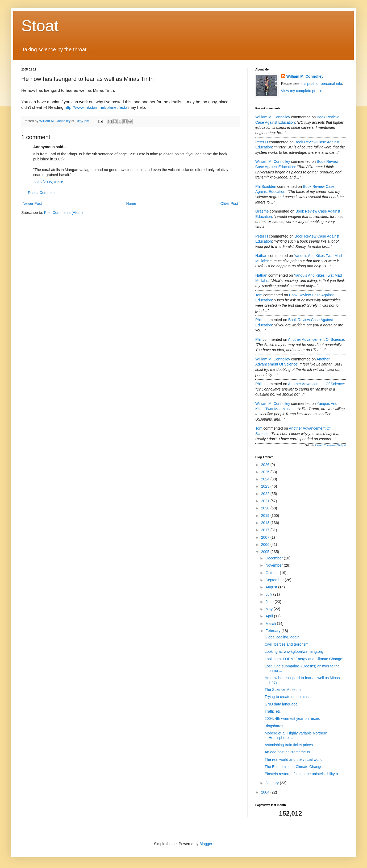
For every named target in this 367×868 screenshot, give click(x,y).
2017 (266, 530)
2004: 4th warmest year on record (292, 719)
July (269, 594)
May (269, 609)
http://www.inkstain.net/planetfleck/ (96, 107)
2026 (266, 465)
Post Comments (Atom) (63, 213)
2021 (266, 501)
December (274, 558)
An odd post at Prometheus (287, 752)
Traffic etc (273, 711)
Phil (258, 320)
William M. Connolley (305, 76)
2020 (266, 508)
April (270, 616)
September (275, 580)
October (273, 573)
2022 (266, 494)
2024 (266, 479)
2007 (266, 537)
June (270, 602)
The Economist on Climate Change (293, 767)
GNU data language (281, 704)
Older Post (229, 203)
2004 (266, 792)
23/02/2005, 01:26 (48, 182)
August (272, 587)
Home (131, 203)
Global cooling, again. (283, 637)
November (274, 565)
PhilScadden (266, 186)
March (271, 624)
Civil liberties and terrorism (287, 644)
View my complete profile (302, 91)
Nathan (261, 256)
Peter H (262, 142)
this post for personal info (321, 84)
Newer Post (32, 203)
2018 (266, 523)
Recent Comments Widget (330, 445)
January (273, 783)
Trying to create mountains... (288, 697)
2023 (266, 486)
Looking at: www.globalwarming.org (294, 651)
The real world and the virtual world (294, 759)
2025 (266, 472)
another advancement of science (316, 339)
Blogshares (274, 726)
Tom (259, 295)
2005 (266, 552)
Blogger (206, 844)
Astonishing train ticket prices (289, 745)
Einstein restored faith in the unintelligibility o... (303, 774)
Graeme (262, 211)
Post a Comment (42, 193)
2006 (266, 545)
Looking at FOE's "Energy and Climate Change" (304, 659)
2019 (266, 516)
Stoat (40, 26)
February (273, 631)
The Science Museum (283, 690)
